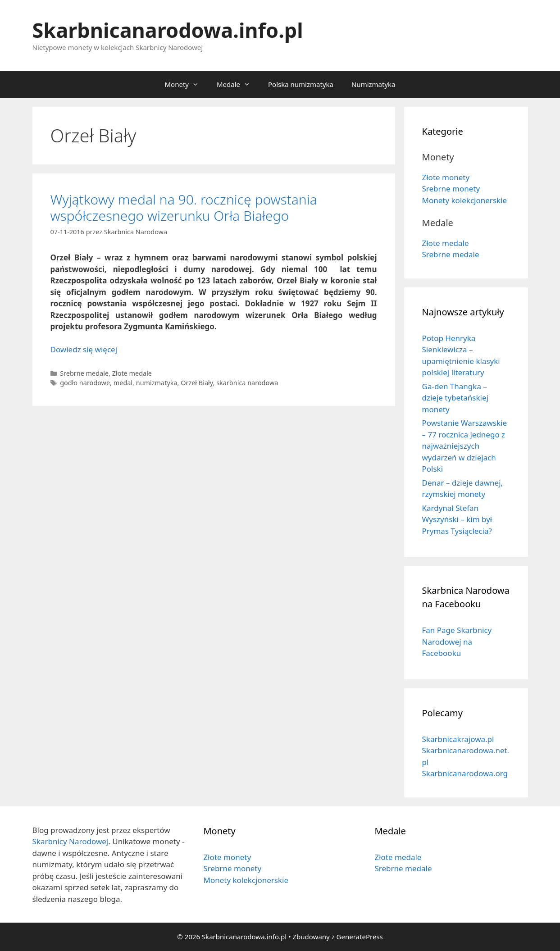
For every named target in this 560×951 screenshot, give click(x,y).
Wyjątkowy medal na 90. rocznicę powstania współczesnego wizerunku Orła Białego (184, 207)
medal (123, 383)
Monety (186, 84)
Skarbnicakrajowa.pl (458, 739)
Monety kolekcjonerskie (465, 200)
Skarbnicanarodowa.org (465, 773)
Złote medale (132, 373)
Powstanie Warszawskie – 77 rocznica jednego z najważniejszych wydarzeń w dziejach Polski (465, 446)
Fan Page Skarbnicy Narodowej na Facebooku (457, 642)
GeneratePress (360, 937)
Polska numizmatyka (301, 84)
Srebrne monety (451, 189)
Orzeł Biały (197, 383)
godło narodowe (85, 383)
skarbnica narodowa (247, 383)
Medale (238, 84)
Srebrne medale (84, 373)
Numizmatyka (373, 84)
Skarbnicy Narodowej (71, 841)
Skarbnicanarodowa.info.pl (168, 30)
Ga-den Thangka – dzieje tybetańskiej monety (455, 398)
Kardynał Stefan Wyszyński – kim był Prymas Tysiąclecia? (457, 519)
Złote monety (446, 177)
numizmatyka (157, 383)
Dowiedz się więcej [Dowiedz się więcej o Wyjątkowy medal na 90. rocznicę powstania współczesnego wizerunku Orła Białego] (84, 349)
